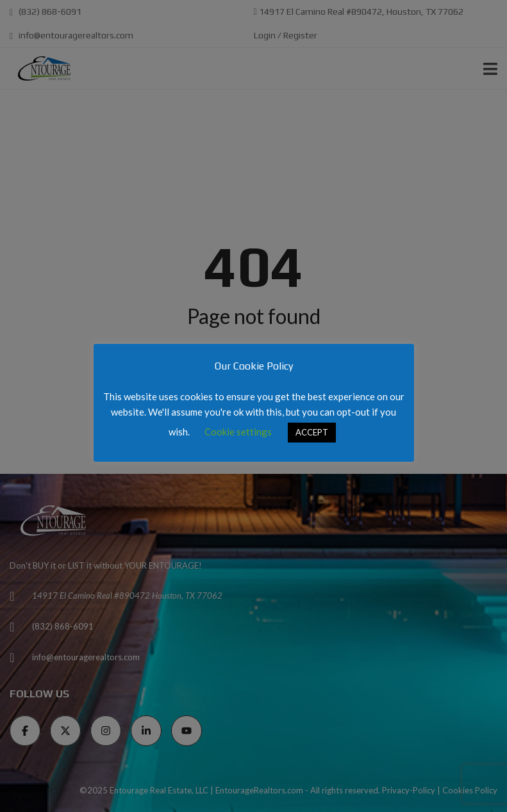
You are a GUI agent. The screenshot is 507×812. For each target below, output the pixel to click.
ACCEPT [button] (312, 432)
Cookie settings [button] (238, 432)
